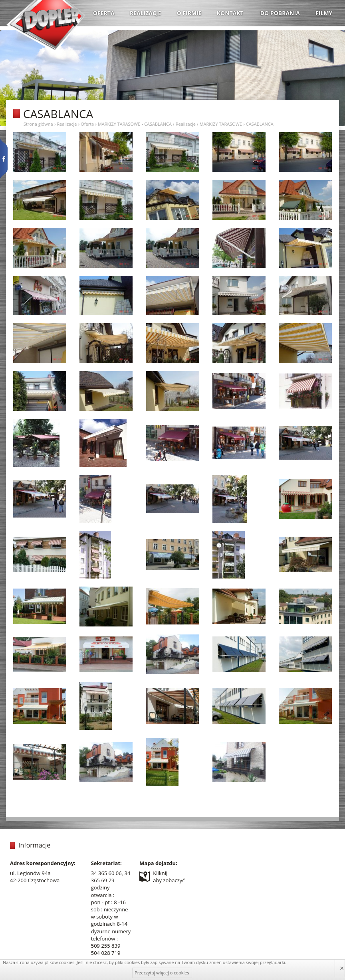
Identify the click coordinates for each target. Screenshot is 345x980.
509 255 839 (106, 946)
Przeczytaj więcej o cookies (162, 973)
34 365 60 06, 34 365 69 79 (111, 877)
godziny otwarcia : (103, 891)
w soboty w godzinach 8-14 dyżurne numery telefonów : (111, 928)
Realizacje (67, 124)
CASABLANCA (158, 124)
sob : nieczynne (110, 909)
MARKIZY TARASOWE (119, 124)
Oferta (87, 124)
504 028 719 (106, 953)
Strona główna (38, 124)
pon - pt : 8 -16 (108, 902)
